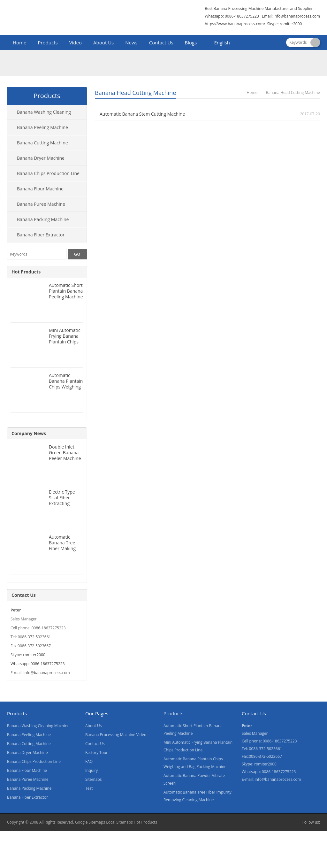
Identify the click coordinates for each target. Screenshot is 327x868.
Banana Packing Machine (43, 219)
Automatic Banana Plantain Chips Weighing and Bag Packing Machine (66, 387)
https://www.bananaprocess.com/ (235, 24)
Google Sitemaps (90, 822)
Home (19, 42)
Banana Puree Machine (41, 204)
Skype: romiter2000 (285, 24)
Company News (29, 433)
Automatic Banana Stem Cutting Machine (142, 114)
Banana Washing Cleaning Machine (39, 114)
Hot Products (26, 272)
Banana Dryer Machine (41, 158)
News (131, 42)
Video (76, 42)
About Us (103, 42)
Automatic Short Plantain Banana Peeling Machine (66, 291)
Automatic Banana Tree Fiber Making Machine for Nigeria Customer (62, 551)
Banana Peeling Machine (42, 127)
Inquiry (91, 770)
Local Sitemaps (119, 822)
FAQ (89, 761)
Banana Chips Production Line (48, 173)
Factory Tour (96, 753)
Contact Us (161, 42)
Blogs (191, 42)
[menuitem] (219, 43)
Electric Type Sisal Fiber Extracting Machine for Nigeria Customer (62, 506)
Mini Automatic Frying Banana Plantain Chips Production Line (65, 339)
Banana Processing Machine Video (116, 735)
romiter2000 (34, 655)
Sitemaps (93, 779)
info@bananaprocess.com (297, 16)
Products (48, 42)
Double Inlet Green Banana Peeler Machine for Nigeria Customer (65, 458)
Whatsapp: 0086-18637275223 (38, 664)
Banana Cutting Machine (42, 143)
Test (89, 788)
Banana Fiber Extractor (41, 235)
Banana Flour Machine (40, 189)
